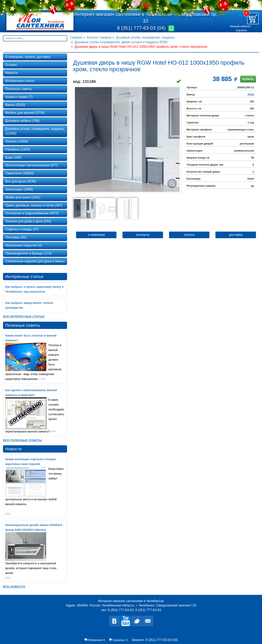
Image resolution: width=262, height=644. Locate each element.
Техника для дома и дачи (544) (28, 221)
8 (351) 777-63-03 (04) (142, 28)
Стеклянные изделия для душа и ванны (35, 261)
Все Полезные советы (22, 440)
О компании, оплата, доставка (28, 57)
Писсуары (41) (16, 237)
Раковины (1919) (18, 149)
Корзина (241, 30)
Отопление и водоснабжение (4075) (32, 213)
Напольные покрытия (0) (24, 245)
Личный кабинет (240, 26)
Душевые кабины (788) (22, 121)
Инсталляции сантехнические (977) (32, 165)
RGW (251, 94)
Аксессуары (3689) (19, 189)
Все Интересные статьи (24, 316)
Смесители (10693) (19, 173)
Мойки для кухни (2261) (23, 197)
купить (248, 79)
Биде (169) (13, 157)
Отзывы (11, 65)
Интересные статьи (20, 81)
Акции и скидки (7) (19, 97)
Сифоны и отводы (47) (22, 229)
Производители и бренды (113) (28, 253)
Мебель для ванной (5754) (25, 113)
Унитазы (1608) (17, 141)
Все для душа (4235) (21, 181)
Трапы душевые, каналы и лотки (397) (34, 205)
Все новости (14, 587)
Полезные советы (18, 89)
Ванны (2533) (15, 105)
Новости (11, 73)
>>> (43, 379)
